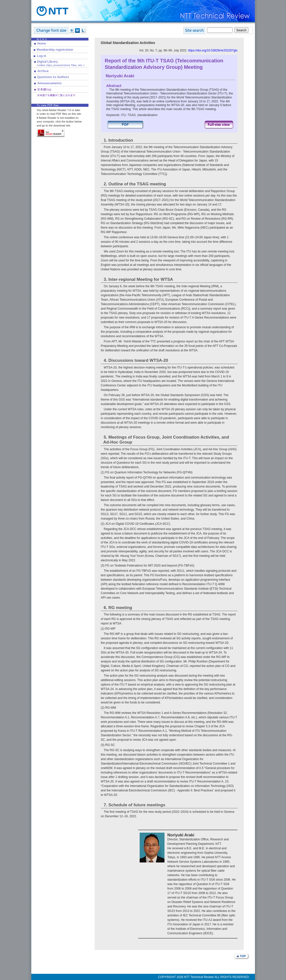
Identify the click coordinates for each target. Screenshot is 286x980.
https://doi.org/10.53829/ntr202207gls (213, 50)
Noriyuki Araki (120, 76)
